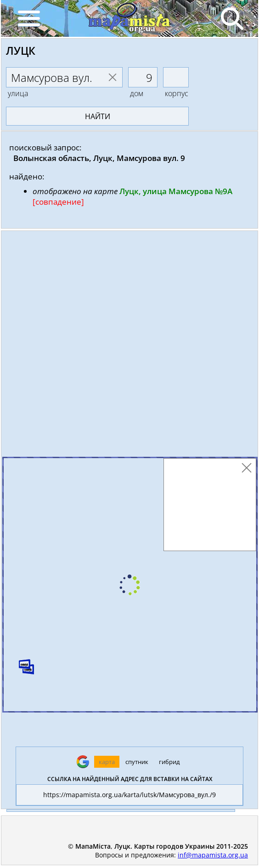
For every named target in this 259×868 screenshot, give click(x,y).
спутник (137, 762)
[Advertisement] (129, 346)
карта (107, 762)
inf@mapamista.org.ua (213, 855)
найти (98, 116)
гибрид (169, 762)
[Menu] (28, 18)
